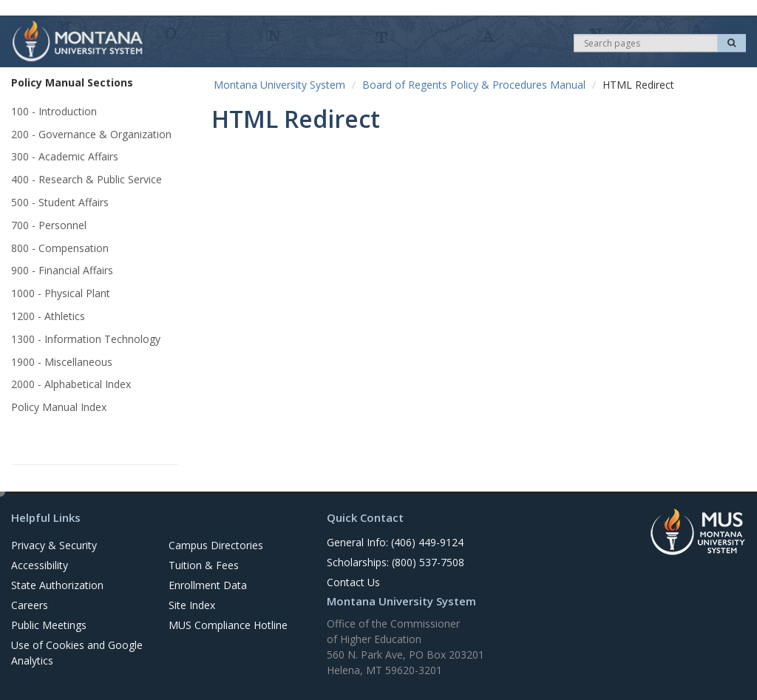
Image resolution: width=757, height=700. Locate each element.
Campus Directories (216, 545)
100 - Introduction (54, 111)
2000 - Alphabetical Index (71, 384)
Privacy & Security (54, 545)
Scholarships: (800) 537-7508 (396, 562)
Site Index (192, 605)
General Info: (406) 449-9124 (395, 542)
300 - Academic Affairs (65, 156)
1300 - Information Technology (86, 339)
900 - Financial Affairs (62, 270)
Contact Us (353, 582)
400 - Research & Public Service (86, 179)
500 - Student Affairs (60, 202)
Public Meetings (49, 625)
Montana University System (279, 85)
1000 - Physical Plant (61, 293)
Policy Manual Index (59, 407)
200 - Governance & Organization (91, 134)
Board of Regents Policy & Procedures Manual (474, 85)
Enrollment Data (208, 585)
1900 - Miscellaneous (62, 362)
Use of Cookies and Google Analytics (77, 653)
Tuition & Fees (204, 565)
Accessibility (40, 565)
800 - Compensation (60, 248)
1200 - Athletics (48, 316)
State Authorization (57, 585)
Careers (30, 605)
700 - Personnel (49, 225)
